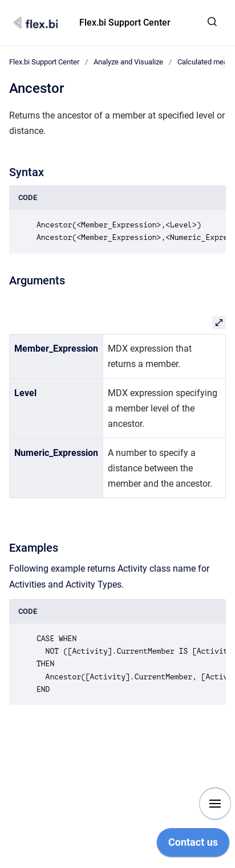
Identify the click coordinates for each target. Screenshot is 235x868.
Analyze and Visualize (128, 62)
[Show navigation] (215, 804)
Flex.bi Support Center (125, 23)
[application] (193, 845)
